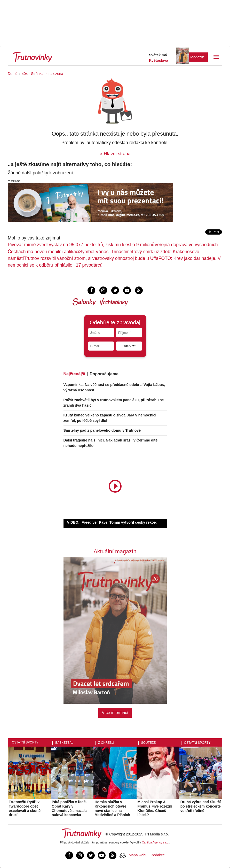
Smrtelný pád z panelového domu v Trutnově (102, 430)
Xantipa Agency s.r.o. (156, 842)
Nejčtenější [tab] (74, 374)
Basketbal (64, 743)
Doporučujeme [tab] (104, 374)
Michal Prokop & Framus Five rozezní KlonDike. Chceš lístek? (155, 808)
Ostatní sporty (25, 742)
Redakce (158, 855)
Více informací (115, 713)
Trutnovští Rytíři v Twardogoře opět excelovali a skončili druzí (26, 808)
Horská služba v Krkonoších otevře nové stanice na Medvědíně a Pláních (112, 808)
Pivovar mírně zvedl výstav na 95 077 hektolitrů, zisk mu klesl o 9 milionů (81, 245)
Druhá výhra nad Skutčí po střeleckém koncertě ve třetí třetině (201, 806)
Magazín (197, 57)
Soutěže (149, 743)
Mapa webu (138, 855)
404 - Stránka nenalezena (42, 74)
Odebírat (129, 346)
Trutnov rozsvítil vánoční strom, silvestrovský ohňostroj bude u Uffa (91, 258)
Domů (13, 74)
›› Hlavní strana (115, 154)
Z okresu (106, 743)
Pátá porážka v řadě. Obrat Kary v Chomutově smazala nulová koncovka (69, 808)
